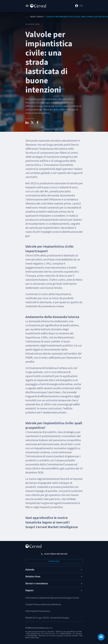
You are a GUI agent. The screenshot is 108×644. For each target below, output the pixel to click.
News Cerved (37, 17)
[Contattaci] (101, 637)
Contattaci (54, 561)
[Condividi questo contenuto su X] (32, 123)
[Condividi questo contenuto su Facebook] (38, 123)
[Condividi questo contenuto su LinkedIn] (27, 123)
